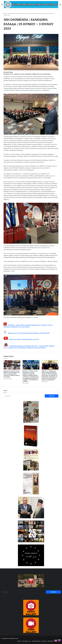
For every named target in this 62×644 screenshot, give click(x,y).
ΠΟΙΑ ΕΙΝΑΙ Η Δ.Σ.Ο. (26, 641)
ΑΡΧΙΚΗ (19, 641)
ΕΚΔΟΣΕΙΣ (44, 641)
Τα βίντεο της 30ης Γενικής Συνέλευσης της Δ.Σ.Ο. (24, 339)
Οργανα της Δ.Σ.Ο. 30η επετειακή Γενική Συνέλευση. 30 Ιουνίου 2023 (28, 333)
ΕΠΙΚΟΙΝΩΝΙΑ (50, 641)
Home (6, 14)
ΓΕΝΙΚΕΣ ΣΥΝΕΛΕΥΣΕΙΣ (23, 14)
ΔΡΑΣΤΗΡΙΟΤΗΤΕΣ (13, 14)
